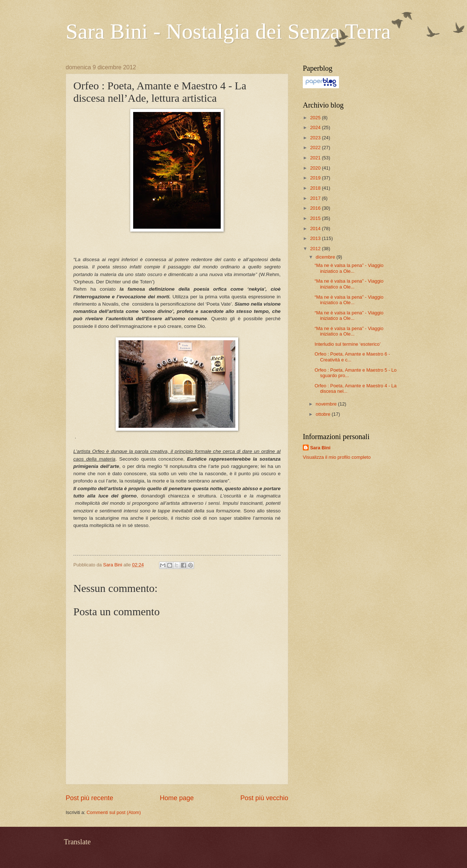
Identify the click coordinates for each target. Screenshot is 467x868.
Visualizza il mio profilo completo (337, 457)
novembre (327, 404)
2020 (316, 168)
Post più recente (89, 798)
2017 (316, 198)
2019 (316, 178)
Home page (177, 798)
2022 (316, 148)
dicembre (326, 257)
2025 (316, 118)
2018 (316, 188)
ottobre (324, 414)
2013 (316, 238)
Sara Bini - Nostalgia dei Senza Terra (228, 31)
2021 (316, 158)
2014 (316, 228)
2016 (316, 208)
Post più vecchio (264, 798)
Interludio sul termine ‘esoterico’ (348, 344)
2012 (316, 249)
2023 (316, 138)
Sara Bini (320, 448)
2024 (316, 127)
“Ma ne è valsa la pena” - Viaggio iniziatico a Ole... (349, 268)
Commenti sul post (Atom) (114, 812)
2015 (316, 218)
